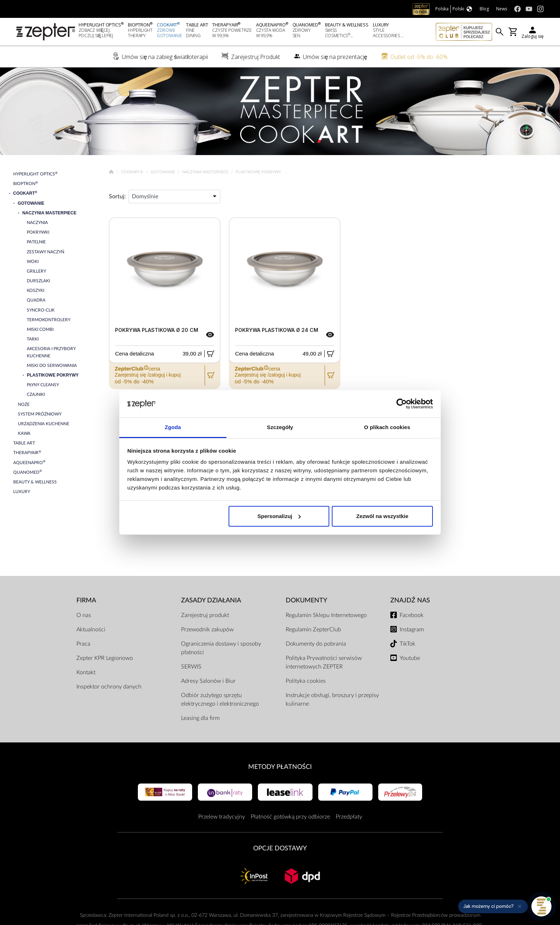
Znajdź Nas (410, 600)
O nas (84, 615)
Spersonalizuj (279, 516)
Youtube (410, 658)
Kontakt (86, 672)
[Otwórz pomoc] (541, 906)
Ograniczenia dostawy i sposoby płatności (221, 648)
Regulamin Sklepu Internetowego (326, 615)
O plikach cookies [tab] (387, 427)
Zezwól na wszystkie (382, 516)
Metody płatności (280, 767)
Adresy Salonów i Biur (208, 681)
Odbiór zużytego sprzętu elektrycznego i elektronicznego (220, 700)
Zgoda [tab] (173, 427)
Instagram (412, 630)
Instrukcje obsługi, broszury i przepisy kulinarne (332, 700)
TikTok (407, 644)
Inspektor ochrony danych (109, 687)
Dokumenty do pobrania (316, 644)
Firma (86, 600)
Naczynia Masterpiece (206, 172)
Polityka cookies (306, 681)
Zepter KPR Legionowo (105, 658)
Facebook (412, 615)
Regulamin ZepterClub (313, 630)
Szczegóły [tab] (280, 427)
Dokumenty (306, 600)
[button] (493, 906)
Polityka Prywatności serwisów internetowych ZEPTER (324, 662)
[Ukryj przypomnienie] (520, 906)
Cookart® (133, 172)
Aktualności (91, 630)
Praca (83, 644)
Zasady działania (211, 600)
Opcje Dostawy (280, 848)
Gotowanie (163, 172)
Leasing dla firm (200, 718)
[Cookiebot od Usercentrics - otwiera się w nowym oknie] (402, 404)
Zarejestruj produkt (205, 615)
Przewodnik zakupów (207, 630)
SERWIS (191, 667)
